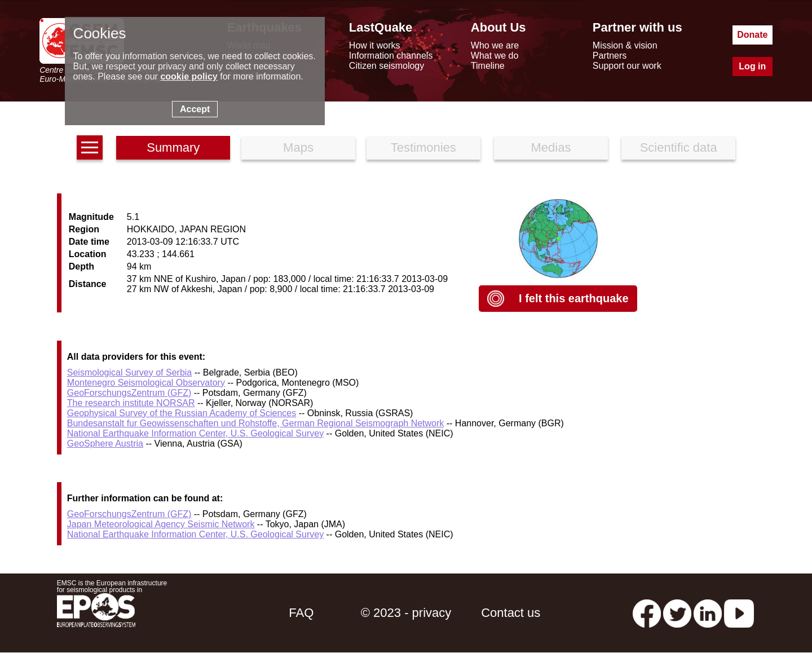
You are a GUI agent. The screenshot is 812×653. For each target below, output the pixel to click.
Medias (551, 147)
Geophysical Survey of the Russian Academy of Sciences (182, 413)
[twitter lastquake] (677, 613)
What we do (495, 56)
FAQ (301, 613)
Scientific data (679, 147)
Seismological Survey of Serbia (129, 372)
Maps (298, 147)
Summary (173, 147)
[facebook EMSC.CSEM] (647, 613)
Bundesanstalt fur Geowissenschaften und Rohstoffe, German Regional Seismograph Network (256, 423)
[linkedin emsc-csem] (708, 613)
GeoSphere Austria (105, 444)
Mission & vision (625, 45)
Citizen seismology (387, 66)
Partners (610, 56)
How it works (375, 45)
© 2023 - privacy (406, 613)
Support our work (627, 66)
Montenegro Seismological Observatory (146, 383)
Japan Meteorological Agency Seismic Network (161, 524)
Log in (752, 66)
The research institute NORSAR (131, 403)
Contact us (511, 613)
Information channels (391, 56)
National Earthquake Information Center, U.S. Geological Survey (195, 433)
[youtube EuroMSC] (739, 613)
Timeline (488, 66)
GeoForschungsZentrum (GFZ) (129, 393)
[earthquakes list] (90, 147)
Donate (752, 35)
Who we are (495, 45)
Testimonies (423, 147)
